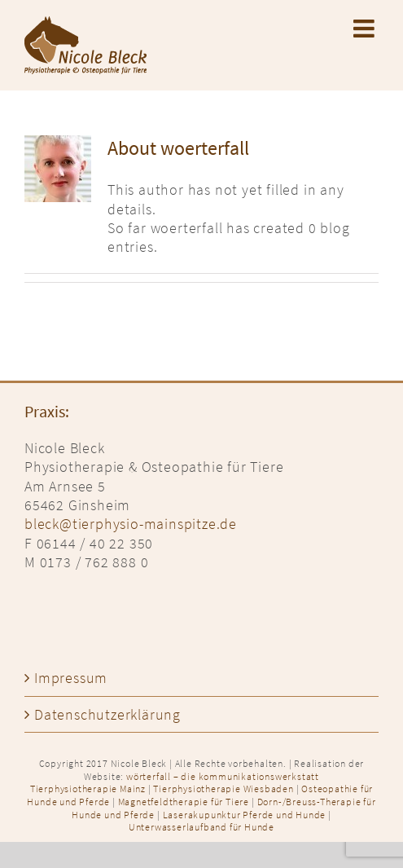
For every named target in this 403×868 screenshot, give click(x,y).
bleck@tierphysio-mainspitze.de (131, 524)
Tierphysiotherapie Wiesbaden (223, 789)
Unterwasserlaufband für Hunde (201, 827)
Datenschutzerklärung (107, 714)
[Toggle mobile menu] (366, 29)
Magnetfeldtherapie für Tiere (184, 802)
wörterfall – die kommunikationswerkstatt (223, 776)
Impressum (71, 678)
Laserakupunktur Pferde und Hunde (245, 815)
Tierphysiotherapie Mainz (88, 789)
